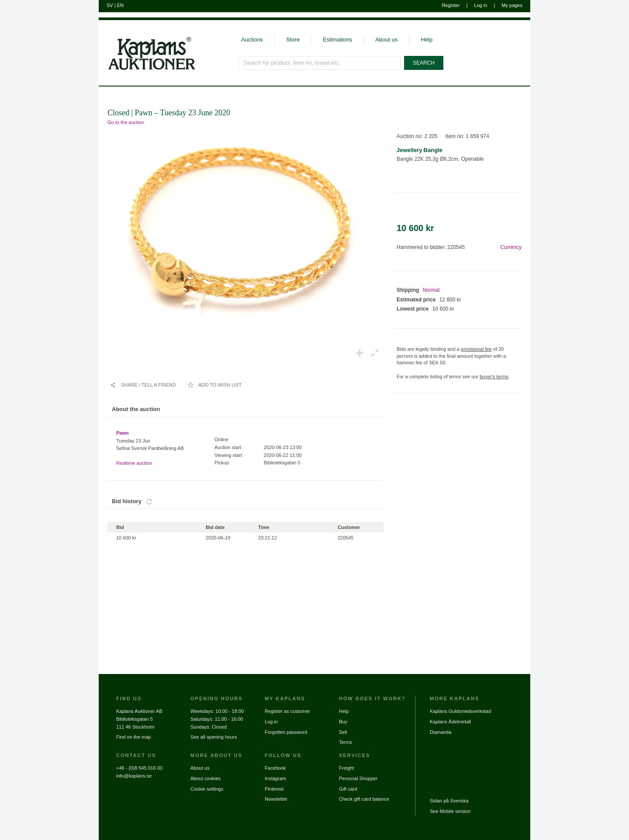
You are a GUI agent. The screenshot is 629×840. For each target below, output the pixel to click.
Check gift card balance (364, 799)
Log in (480, 5)
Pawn (123, 433)
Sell (343, 732)
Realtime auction (134, 463)
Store (293, 40)
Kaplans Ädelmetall (450, 722)
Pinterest (274, 789)
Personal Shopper (358, 778)
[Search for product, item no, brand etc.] (320, 63)
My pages (512, 5)
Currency (511, 247)
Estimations (337, 40)
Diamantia (441, 732)
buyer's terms (494, 377)
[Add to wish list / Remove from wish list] (214, 385)
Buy (343, 722)
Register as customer (287, 711)
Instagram (275, 778)
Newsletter (276, 799)
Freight (346, 768)
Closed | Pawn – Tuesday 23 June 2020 (169, 113)
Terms (346, 742)
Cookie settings (207, 789)
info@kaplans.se (134, 776)
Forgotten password (286, 732)
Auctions (252, 40)
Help (427, 40)
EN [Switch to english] (120, 5)
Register (451, 5)
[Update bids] (149, 501)
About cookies (206, 778)
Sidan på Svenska (449, 801)
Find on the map (134, 737)
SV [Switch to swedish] (110, 5)
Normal (431, 290)
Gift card (348, 789)
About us (386, 40)
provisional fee (476, 349)
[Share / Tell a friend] (143, 385)
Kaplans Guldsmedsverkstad (460, 711)
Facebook (275, 768)
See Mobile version (450, 811)
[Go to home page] (147, 69)
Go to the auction (126, 122)
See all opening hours (214, 737)
